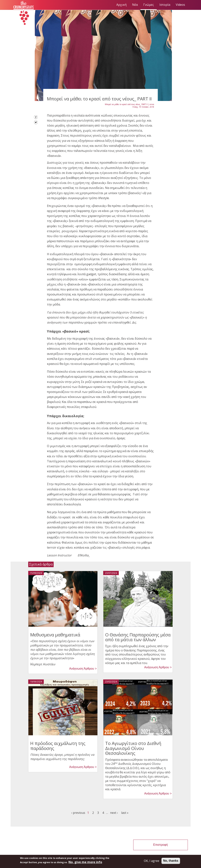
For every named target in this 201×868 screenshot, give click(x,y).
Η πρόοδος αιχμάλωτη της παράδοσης (58, 746)
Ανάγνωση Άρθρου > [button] (83, 669)
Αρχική (121, 5)
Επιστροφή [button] (160, 845)
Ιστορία (165, 5)
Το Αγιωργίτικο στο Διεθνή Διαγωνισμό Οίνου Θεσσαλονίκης (133, 748)
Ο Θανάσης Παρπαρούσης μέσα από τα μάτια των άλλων (138, 637)
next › (114, 813)
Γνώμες (149, 5)
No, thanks (171, 861)
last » (125, 813)
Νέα (135, 5)
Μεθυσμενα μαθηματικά (55, 635)
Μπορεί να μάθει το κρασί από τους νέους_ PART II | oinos (129, 104)
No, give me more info (85, 862)
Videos (180, 5)
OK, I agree (152, 861)
